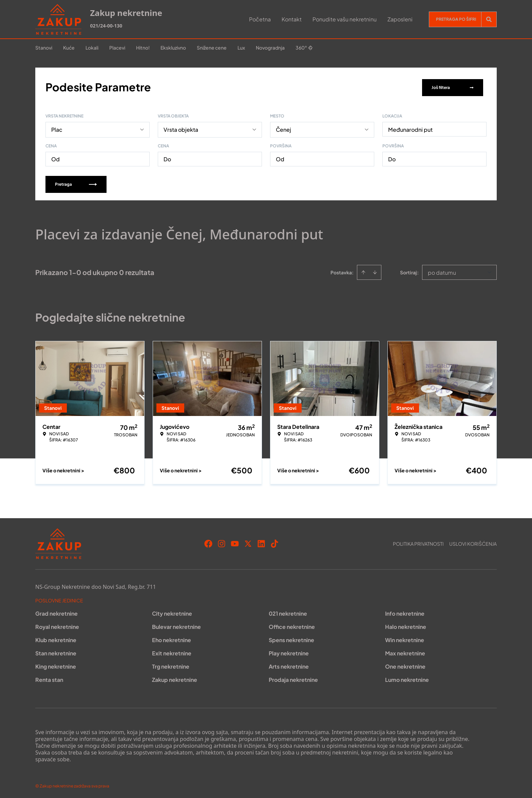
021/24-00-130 (106, 26)
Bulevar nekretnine (176, 625)
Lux (241, 48)
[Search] (489, 19)
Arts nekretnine (289, 665)
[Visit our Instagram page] (222, 542)
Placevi (117, 48)
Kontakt (292, 19)
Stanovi (44, 48)
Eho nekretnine (172, 639)
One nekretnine (405, 665)
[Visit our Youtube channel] (235, 542)
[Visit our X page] (248, 542)
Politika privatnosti (418, 542)
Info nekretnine (405, 612)
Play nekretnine (289, 652)
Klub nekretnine (56, 639)
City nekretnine (172, 612)
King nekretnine (56, 665)
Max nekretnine (405, 652)
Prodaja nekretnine (293, 678)
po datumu (442, 271)
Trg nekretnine (171, 665)
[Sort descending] (375, 271)
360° (304, 48)
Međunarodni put (410, 128)
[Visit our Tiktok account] (274, 542)
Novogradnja (270, 48)
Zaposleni (400, 19)
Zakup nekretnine (175, 678)
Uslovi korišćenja (473, 542)
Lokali (92, 48)
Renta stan (49, 678)
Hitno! (143, 48)
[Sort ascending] (363, 271)
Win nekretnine (405, 639)
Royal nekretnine (57, 625)
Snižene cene (212, 48)
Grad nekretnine (56, 612)
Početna (260, 19)
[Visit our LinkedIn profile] (261, 542)
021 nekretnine (288, 612)
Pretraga (76, 183)
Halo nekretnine (406, 625)
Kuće (69, 48)
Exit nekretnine (172, 652)
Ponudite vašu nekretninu (345, 19)
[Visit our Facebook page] (208, 542)
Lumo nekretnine (407, 678)
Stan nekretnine (56, 652)
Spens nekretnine (291, 639)
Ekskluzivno (173, 48)
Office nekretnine (292, 625)
